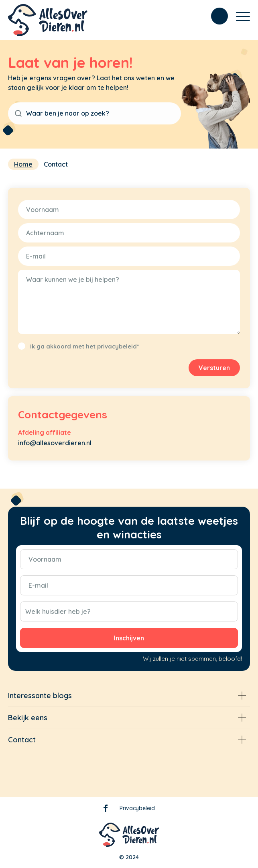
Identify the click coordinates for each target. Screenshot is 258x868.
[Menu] (239, 16)
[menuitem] (215, 16)
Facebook (106, 810)
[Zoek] (215, 16)
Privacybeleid (137, 808)
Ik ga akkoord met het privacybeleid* (84, 346)
